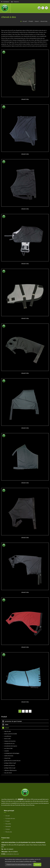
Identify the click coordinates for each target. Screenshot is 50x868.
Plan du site (8, 832)
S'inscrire (15, 2)
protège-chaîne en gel (9, 768)
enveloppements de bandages (11, 753)
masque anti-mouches (9, 741)
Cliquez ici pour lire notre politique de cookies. (19, 864)
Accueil (25, 21)
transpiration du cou (9, 743)
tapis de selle (7, 731)
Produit (31, 21)
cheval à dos (44, 21)
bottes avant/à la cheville (10, 734)
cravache (6, 751)
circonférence (7, 736)
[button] (39, 8)
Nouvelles (7, 824)
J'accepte (37, 864)
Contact (7, 829)
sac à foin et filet (8, 748)
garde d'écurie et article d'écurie (12, 761)
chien (5, 725)
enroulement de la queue (10, 746)
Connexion (5, 2)
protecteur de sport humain (12, 721)
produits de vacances (9, 765)
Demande (7, 826)
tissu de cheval (7, 773)
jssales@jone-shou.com (13, 854)
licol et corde (7, 739)
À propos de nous (9, 818)
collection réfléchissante (10, 770)
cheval (37, 21)
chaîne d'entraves (8, 756)
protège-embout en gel (9, 763)
